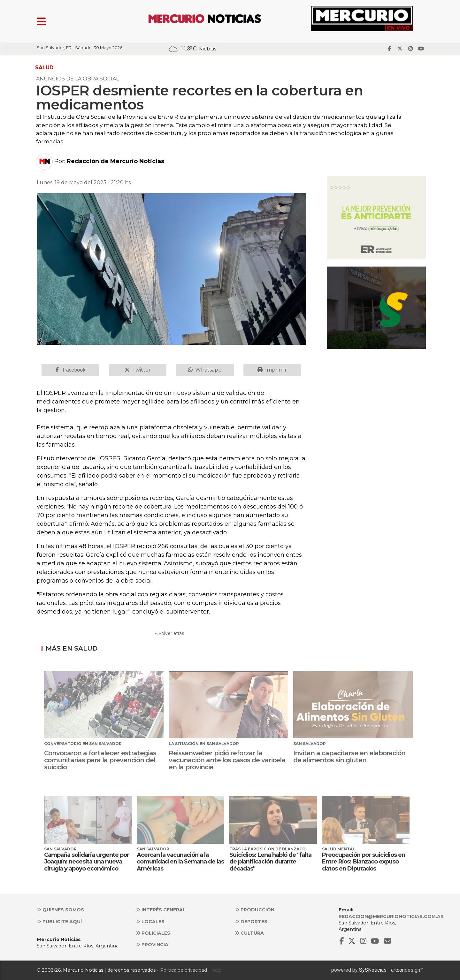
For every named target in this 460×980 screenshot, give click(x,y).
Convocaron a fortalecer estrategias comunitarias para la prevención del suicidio (100, 760)
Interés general (161, 910)
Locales (150, 922)
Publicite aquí (59, 922)
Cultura (249, 933)
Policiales (153, 933)
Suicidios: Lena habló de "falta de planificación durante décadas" (270, 862)
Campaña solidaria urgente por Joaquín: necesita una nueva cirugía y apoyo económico (87, 862)
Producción (255, 910)
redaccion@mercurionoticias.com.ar (391, 916)
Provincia (152, 945)
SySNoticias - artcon (382, 970)
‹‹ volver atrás (169, 633)
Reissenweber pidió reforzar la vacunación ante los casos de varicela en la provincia (227, 760)
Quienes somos (60, 910)
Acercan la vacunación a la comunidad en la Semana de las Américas (180, 862)
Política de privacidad (184, 970)
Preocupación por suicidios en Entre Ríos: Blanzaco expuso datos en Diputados (364, 862)
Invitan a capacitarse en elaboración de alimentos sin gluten (349, 757)
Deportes (251, 922)
